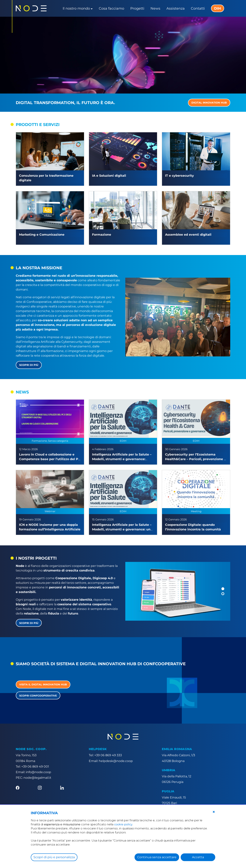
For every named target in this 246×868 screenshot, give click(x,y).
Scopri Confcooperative (38, 696)
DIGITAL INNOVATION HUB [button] (209, 103)
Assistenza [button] (176, 8)
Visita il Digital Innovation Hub (43, 684)
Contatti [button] (198, 8)
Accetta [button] (198, 857)
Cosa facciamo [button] (111, 8)
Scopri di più (29, 365)
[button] (223, 589)
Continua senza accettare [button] (157, 857)
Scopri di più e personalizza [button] (54, 857)
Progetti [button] (137, 8)
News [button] (155, 8)
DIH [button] (218, 8)
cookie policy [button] (123, 824)
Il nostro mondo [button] (76, 8)
